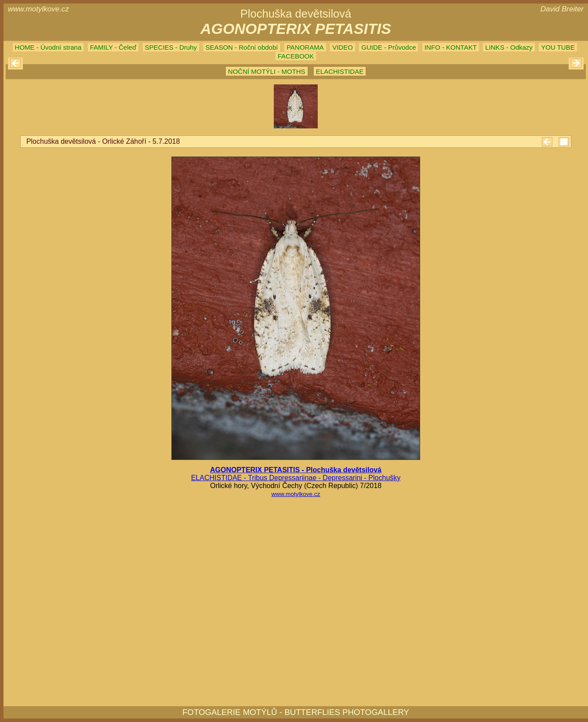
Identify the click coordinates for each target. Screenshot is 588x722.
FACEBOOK (296, 56)
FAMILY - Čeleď (113, 47)
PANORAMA (305, 47)
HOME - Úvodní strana (48, 47)
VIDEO (343, 47)
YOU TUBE (558, 47)
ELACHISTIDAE (340, 71)
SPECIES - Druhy (171, 47)
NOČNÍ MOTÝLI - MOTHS (267, 71)
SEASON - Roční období (241, 47)
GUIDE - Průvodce (388, 47)
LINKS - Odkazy (509, 47)
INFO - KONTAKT (451, 47)
